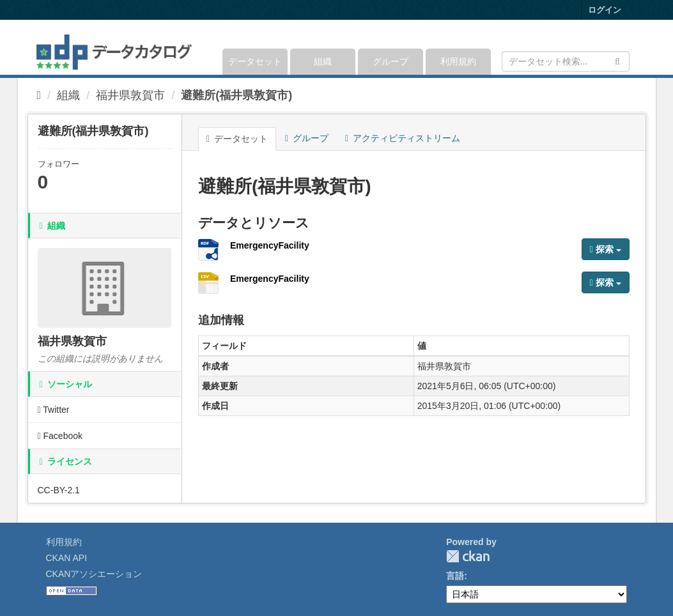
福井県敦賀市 (130, 95)
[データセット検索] (566, 61)
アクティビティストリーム (403, 138)
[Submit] (618, 60)
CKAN (468, 556)
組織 (323, 61)
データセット (255, 61)
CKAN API (67, 558)
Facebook (60, 436)
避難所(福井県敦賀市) (236, 95)
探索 (606, 249)
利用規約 (458, 61)
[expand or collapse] (628, 47)
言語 (455, 576)
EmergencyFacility (270, 245)
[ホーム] (39, 95)
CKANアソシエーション (94, 574)
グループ (391, 61)
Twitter (54, 410)
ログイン (605, 10)
